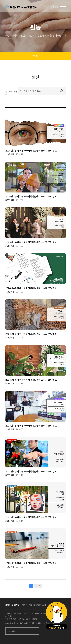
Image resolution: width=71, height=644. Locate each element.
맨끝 (40, 586)
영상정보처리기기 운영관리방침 (34, 605)
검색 (62, 91)
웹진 (35, 56)
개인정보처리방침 (12, 605)
